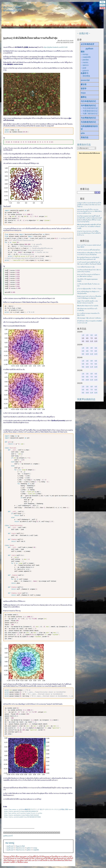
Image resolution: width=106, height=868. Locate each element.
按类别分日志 (84, 145)
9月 (83, 354)
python (29, 848)
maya (83, 93)
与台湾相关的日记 (88, 118)
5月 (83, 351)
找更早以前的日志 (86, 399)
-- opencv (85, 65)
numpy (35, 848)
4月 (96, 335)
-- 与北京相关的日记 (89, 108)
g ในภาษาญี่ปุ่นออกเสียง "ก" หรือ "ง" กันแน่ (89, 289)
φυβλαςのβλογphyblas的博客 (12, 9)
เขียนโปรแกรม (20, 848)
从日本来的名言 (87, 44)
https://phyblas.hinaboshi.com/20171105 (56, 47)
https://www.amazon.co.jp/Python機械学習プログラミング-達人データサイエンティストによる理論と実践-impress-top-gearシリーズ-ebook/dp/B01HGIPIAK (51, 809)
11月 (92, 354)
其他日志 (85, 137)
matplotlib (36, 850)
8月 (96, 351)
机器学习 (85, 73)
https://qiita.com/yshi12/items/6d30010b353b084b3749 (21, 811)
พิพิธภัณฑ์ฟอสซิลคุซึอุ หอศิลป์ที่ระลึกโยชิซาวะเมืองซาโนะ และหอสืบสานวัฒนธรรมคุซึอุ (89, 226)
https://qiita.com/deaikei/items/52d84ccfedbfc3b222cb (21, 815)
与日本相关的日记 (88, 101)
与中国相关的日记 (88, 106)
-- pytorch (85, 71)
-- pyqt (83, 68)
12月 (96, 354)
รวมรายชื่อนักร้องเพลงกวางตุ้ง (86, 267)
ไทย (102, 2)
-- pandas (85, 60)
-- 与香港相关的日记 (89, 111)
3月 (92, 335)
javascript (85, 80)
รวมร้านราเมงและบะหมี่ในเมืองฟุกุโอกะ (89, 250)
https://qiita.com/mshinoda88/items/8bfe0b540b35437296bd (22, 817)
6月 (87, 351)
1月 (83, 335)
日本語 (102, 5)
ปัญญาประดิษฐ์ (20, 846)
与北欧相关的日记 (88, 122)
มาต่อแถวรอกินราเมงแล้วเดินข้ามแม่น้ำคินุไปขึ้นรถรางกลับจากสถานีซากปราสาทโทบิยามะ (89, 205)
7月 (92, 351)
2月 (87, 335)
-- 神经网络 (85, 76)
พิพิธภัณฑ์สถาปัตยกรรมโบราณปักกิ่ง (88, 306)
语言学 (84, 89)
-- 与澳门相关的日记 (89, 114)
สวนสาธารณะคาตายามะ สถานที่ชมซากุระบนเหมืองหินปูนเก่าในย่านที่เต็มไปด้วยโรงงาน (89, 233)
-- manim (84, 62)
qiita (83, 133)
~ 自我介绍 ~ (84, 33)
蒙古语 (84, 84)
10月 (87, 354)
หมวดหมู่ (10, 843)
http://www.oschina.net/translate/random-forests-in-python (23, 813)
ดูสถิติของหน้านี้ (8, 836)
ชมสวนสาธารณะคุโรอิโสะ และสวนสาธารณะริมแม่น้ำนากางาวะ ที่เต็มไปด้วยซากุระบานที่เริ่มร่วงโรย (89, 211)
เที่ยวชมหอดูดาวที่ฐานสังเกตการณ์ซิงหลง (89, 318)
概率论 (84, 97)
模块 (83, 52)
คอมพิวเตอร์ (10, 846)
